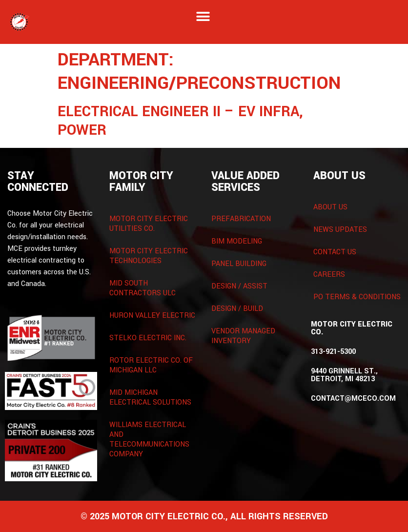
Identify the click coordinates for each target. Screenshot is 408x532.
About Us (330, 207)
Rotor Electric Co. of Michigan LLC (151, 365)
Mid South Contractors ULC (143, 288)
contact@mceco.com (353, 399)
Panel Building (239, 264)
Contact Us (335, 252)
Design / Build (237, 309)
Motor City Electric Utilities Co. (149, 224)
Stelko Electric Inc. (148, 338)
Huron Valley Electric (152, 316)
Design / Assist (239, 286)
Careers (329, 275)
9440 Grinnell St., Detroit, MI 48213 (344, 375)
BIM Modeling (237, 241)
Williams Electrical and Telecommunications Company (149, 440)
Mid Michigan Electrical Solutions (150, 398)
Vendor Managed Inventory (243, 336)
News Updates (340, 230)
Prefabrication (241, 219)
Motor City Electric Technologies (149, 256)
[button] (203, 16)
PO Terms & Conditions (357, 297)
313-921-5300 (333, 352)
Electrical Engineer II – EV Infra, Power (180, 121)
